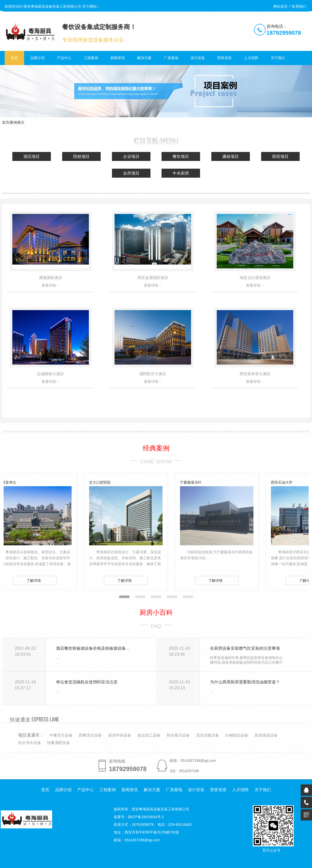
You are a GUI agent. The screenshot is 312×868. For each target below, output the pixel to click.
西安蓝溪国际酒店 (153, 278)
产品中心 (64, 58)
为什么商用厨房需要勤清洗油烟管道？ (245, 682)
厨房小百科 (156, 612)
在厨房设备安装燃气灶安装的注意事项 (245, 648)
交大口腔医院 (100, 482)
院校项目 (81, 156)
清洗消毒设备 (207, 735)
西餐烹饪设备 (90, 735)
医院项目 (280, 156)
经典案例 (156, 448)
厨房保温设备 (266, 735)
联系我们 (299, 6)
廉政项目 (231, 156)
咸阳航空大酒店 (153, 374)
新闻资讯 (118, 58)
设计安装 (198, 58)
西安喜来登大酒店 (255, 374)
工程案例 (91, 58)
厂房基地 (171, 58)
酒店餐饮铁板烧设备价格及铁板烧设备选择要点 (94, 648)
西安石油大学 (282, 482)
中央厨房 (181, 173)
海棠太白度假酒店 (255, 278)
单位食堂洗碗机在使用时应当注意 (87, 682)
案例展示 (17, 122)
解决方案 (144, 58)
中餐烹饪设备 (61, 735)
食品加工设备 (149, 735)
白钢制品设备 (237, 735)
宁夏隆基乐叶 (191, 482)
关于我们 (278, 58)
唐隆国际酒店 (51, 278)
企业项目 (131, 156)
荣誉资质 (224, 58)
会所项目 (131, 173)
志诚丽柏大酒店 (50, 374)
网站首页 (280, 6)
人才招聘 (251, 58)
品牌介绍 (37, 58)
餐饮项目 (181, 156)
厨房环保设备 (120, 735)
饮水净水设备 (30, 743)
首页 (14, 58)
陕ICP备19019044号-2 (146, 817)
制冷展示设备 (178, 735)
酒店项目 (32, 156)
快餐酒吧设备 (59, 743)
